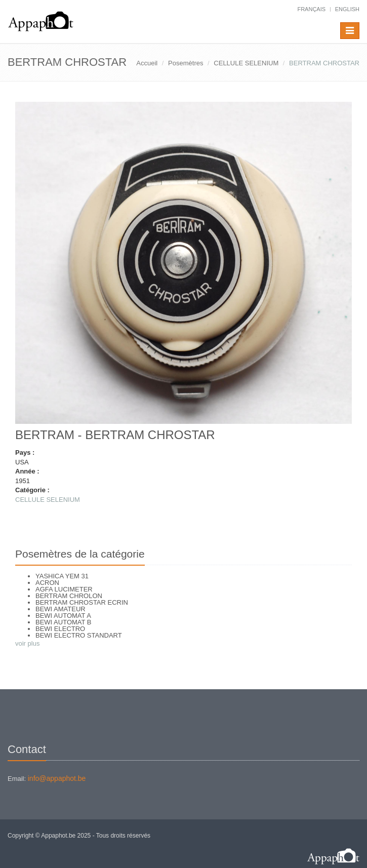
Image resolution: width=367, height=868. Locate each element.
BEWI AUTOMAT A (63, 616)
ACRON (47, 583)
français (311, 9)
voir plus (27, 643)
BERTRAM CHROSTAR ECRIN (82, 602)
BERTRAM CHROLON (69, 596)
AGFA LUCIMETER (64, 589)
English (347, 9)
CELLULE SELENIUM (246, 63)
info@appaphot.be (57, 778)
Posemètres (186, 63)
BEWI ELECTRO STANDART (79, 635)
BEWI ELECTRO (60, 629)
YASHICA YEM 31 (62, 576)
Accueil (147, 63)
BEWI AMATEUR (60, 609)
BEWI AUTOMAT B (64, 622)
